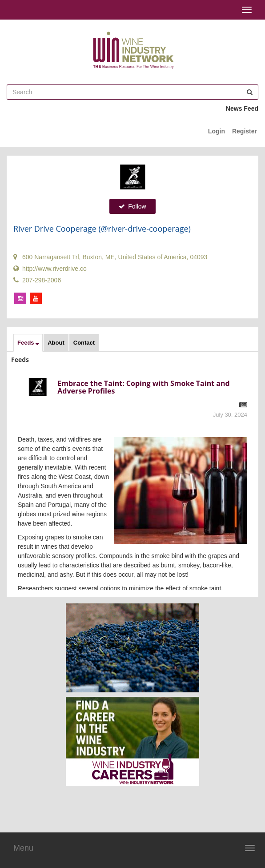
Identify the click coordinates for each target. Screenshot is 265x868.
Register (245, 131)
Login (217, 131)
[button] (28, 343)
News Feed (242, 108)
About (56, 343)
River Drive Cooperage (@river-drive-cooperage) (102, 229)
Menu (23, 848)
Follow (132, 206)
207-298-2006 (37, 280)
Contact (84, 343)
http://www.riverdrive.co (50, 269)
